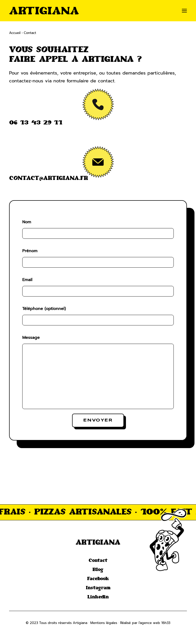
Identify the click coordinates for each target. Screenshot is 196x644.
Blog (98, 570)
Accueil (15, 33)
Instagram (98, 588)
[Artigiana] (44, 11)
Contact (98, 561)
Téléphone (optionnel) (44, 309)
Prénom (30, 251)
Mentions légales (104, 623)
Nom (27, 222)
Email (27, 280)
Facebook (98, 579)
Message (31, 338)
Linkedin (98, 597)
